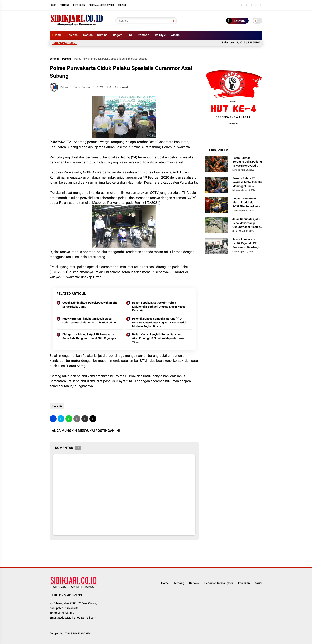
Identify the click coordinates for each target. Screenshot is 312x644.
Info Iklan (79, 5)
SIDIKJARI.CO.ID (80, 634)
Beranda (54, 59)
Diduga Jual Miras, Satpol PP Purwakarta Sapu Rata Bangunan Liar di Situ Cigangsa (89, 336)
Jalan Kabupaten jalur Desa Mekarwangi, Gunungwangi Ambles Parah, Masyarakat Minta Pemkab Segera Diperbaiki (246, 223)
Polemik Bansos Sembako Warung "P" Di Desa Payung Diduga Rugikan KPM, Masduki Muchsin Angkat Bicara (160, 322)
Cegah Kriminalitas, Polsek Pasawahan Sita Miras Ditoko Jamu (90, 305)
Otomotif (143, 35)
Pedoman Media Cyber (101, 5)
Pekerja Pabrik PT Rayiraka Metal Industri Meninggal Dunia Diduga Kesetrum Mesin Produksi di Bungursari (247, 182)
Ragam (118, 35)
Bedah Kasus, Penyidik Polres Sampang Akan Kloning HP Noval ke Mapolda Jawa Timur (158, 338)
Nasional (72, 35)
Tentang (65, 5)
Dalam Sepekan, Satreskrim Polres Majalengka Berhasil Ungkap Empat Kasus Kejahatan (159, 307)
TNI (130, 35)
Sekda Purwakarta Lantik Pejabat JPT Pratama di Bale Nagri (246, 243)
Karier (259, 583)
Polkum (67, 59)
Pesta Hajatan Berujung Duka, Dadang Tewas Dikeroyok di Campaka (247, 162)
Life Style (160, 35)
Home (53, 5)
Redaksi (122, 5)
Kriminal (103, 35)
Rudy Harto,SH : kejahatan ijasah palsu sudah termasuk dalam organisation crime (89, 321)
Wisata (175, 35)
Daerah (88, 35)
